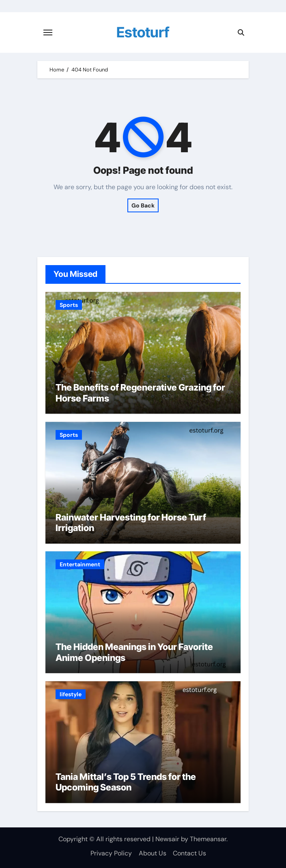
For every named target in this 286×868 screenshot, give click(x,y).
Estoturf (143, 32)
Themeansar (208, 839)
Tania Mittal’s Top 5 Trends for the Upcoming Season (126, 782)
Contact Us (189, 853)
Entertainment (80, 564)
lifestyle (71, 694)
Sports (69, 305)
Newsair (167, 839)
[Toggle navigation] (48, 32)
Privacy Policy (111, 853)
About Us (153, 853)
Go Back (143, 205)
